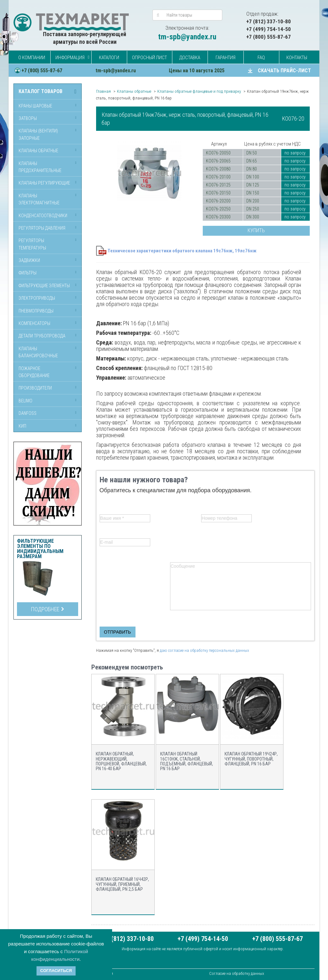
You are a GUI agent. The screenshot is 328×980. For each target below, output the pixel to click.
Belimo (25, 401)
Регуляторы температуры (32, 244)
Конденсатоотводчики (43, 216)
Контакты (297, 58)
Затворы (28, 118)
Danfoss (28, 413)
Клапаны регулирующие (44, 183)
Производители (35, 388)
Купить (256, 230)
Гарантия (225, 58)
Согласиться (56, 971)
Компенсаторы (34, 323)
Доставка (190, 58)
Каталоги (109, 58)
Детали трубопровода (42, 336)
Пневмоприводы (36, 311)
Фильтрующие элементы (44, 286)
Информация (70, 58)
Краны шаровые (35, 106)
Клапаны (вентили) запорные (38, 134)
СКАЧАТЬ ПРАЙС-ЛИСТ (284, 71)
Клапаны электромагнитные (39, 199)
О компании (32, 58)
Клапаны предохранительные (40, 167)
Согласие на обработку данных (237, 973)
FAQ (261, 58)
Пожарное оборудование (34, 372)
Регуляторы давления (42, 228)
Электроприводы (37, 298)
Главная (103, 91)
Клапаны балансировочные (38, 352)
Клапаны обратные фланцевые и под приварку (199, 91)
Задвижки (29, 260)
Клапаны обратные (38, 151)
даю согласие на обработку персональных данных (205, 650)
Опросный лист (149, 58)
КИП (22, 426)
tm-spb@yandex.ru (187, 37)
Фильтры (28, 273)
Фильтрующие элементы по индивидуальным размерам (40, 549)
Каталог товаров (41, 91)
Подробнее (47, 609)
